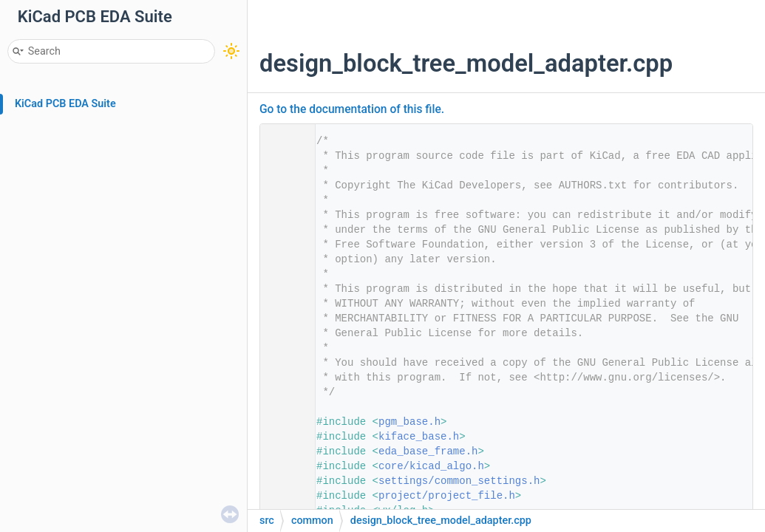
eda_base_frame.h (428, 451)
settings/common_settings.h (459, 481)
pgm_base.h (409, 422)
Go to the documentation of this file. (352, 109)
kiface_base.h (419, 437)
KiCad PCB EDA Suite (65, 104)
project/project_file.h (447, 496)
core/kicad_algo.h (431, 466)
